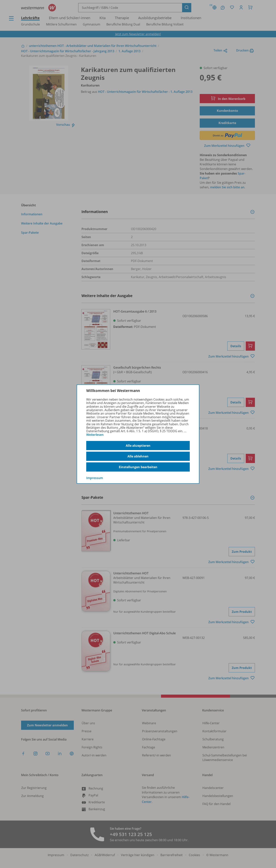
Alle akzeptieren (138, 446)
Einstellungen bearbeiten (138, 467)
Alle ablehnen (138, 456)
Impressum (95, 478)
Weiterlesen (95, 435)
